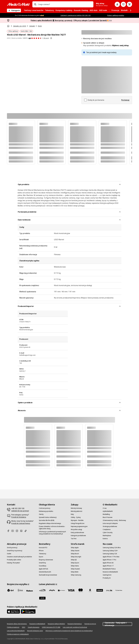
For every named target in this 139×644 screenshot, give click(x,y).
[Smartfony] (42, 563)
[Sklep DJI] (74, 560)
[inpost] (20, 590)
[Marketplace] (107, 536)
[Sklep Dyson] (75, 563)
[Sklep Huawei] (75, 569)
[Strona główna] (8, 26)
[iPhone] (41, 551)
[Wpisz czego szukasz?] (35, 4)
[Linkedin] (22, 531)
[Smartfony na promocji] (15, 551)
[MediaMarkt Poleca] (109, 569)
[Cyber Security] (108, 532)
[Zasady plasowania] (34, 627)
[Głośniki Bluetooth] (45, 572)
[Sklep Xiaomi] (75, 551)
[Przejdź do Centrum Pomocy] (21, 523)
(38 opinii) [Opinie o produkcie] (46, 38)
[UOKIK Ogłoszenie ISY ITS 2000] (51, 627)
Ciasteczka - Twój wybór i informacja (117, 624)
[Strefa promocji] (12, 548)
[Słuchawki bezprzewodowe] (48, 575)
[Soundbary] (43, 566)
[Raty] (72, 514)
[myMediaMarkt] (108, 511)
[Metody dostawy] (76, 508)
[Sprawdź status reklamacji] (48, 517)
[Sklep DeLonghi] (76, 557)
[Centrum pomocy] (45, 508)
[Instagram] (18, 531)
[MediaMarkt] (18, 4)
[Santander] (42, 598)
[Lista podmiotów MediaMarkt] (16, 631)
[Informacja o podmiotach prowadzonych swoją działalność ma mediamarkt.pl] (54, 533)
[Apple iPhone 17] (108, 566)
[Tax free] (74, 539)
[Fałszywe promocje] (90, 624)
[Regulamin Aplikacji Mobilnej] (56, 624)
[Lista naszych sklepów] (110, 523)
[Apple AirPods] (43, 569)
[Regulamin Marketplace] (75, 624)
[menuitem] (34, 10)
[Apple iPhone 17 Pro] (109, 560)
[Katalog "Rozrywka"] (14, 563)
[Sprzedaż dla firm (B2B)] (47, 520)
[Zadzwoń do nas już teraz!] (20, 511)
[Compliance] (107, 529)
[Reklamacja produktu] (46, 511)
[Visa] (71, 590)
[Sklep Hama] (75, 566)
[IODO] (24, 627)
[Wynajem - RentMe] (77, 520)
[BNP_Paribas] (61, 590)
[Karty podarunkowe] (77, 532)
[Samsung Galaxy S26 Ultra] (112, 548)
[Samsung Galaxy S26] (110, 554)
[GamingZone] (107, 575)
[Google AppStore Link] (28, 611)
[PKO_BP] (90, 590)
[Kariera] (105, 539)
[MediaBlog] (106, 514)
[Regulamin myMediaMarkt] (37, 624)
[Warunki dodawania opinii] (35, 631)
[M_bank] (100, 590)
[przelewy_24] (42, 590)
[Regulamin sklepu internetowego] (50, 523)
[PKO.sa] (119, 590)
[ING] (109, 590)
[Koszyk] (129, 4)
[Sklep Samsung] (76, 575)
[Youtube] (13, 531)
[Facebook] (9, 531)
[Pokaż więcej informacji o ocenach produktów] (51, 38)
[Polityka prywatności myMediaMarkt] (18, 634)
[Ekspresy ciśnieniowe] (46, 560)
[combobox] (65, 4)
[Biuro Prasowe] (108, 517)
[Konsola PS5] (43, 548)
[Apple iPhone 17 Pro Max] (111, 557)
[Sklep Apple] (75, 548)
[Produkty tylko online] (14, 560)
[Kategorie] (14, 10)
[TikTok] (26, 531)
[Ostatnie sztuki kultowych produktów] (19, 557)
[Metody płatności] (77, 511)
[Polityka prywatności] (13, 627)
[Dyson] (41, 557)
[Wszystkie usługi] (76, 529)
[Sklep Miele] (75, 572)
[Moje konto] (117, 4)
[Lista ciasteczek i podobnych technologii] (75, 627)
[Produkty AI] (107, 578)
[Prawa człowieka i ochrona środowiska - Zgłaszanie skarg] (54, 528)
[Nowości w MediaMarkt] (110, 572)
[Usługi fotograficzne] (78, 523)
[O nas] (105, 508)
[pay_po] (52, 590)
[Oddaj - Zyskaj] (76, 517)
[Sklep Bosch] (75, 554)
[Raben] (30, 591)
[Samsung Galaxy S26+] (110, 551)
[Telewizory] (43, 554)
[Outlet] (9, 554)
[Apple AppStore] (13, 611)
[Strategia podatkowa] (110, 526)
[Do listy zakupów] (123, 4)
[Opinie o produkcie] (35, 38)
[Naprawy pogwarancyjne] (79, 526)
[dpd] (10, 590)
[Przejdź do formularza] (19, 517)
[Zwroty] (41, 514)
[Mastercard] (81, 590)
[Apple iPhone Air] (108, 563)
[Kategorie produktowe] (78, 536)
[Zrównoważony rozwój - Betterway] (114, 520)
